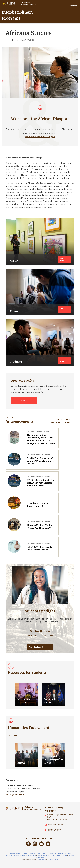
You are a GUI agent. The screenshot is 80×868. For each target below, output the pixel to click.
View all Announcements (61, 423)
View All (24, 401)
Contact (39, 853)
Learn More (62, 259)
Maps (44, 853)
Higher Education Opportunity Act (46, 855)
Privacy (51, 859)
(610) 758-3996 (54, 830)
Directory (33, 853)
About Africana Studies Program (40, 137)
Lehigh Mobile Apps (19, 855)
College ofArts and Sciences (32, 808)
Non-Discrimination (62, 855)
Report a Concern (31, 855)
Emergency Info (62, 853)
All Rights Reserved (41, 859)
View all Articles (64, 420)
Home (10, 40)
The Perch (26, 853)
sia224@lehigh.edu (15, 795)
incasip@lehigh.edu (57, 825)
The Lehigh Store (52, 853)
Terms (56, 859)
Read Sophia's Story (38, 647)
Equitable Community (16, 853)
